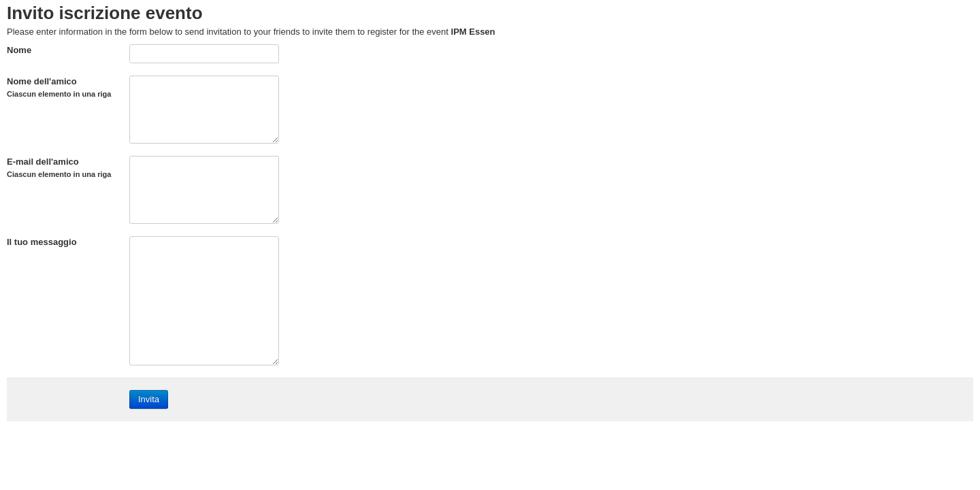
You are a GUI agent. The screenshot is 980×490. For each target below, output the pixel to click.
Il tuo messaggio (42, 242)
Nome (19, 50)
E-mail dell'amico (59, 167)
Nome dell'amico (59, 87)
